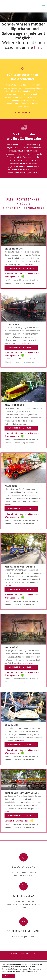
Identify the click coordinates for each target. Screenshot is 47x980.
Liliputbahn (12, 324)
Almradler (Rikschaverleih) (22, 793)
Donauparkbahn (14, 405)
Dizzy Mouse (12, 647)
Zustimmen (9, 976)
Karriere (34, 953)
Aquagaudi (11, 725)
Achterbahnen (28, 199)
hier (38, 47)
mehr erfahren (23, 113)
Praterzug (11, 486)
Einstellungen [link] (13, 969)
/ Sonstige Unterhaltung (23, 208)
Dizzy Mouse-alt (15, 248)
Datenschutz (15, 953)
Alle (10, 199)
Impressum (25, 953)
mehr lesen (29, 264)
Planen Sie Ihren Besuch (21, 268)
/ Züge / (24, 204)
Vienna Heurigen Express (20, 566)
